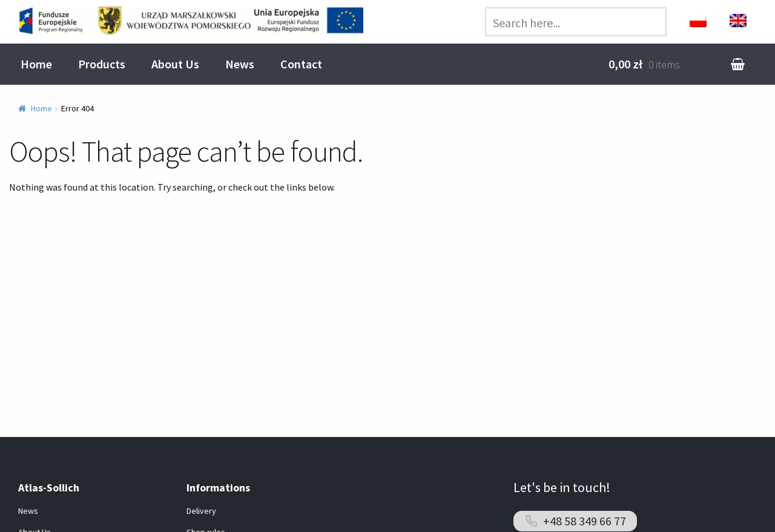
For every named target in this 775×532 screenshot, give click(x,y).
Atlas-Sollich (49, 488)
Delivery (201, 511)
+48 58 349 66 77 (585, 521)
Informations (218, 488)
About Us (175, 64)
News (240, 64)
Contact (301, 64)
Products (102, 64)
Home (36, 64)
